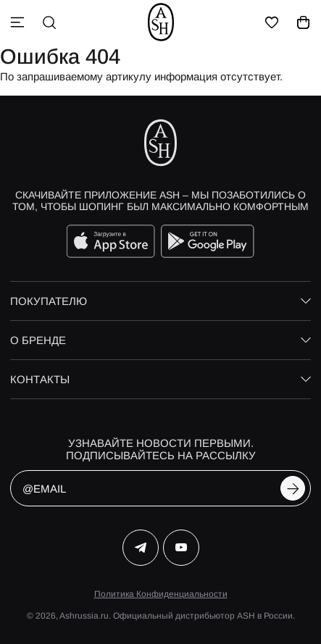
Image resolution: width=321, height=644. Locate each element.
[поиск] (49, 22)
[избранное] (272, 22)
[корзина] (304, 22)
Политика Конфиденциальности (161, 594)
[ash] (161, 22)
